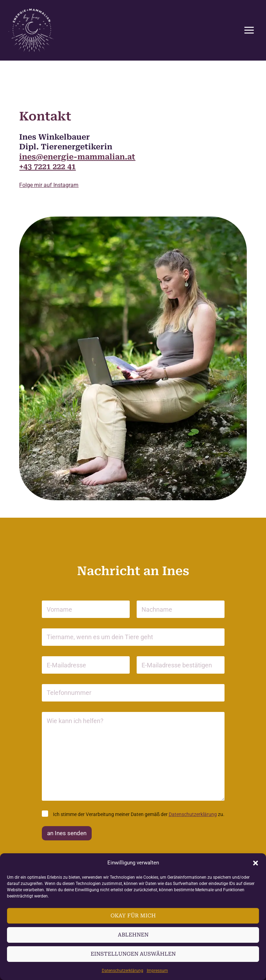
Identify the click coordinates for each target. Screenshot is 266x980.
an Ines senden (67, 833)
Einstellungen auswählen (133, 954)
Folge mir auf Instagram (49, 185)
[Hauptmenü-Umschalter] (249, 30)
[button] (256, 863)
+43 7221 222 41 (47, 167)
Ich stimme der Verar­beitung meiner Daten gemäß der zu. (139, 814)
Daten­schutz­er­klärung (123, 971)
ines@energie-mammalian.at (77, 157)
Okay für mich (133, 916)
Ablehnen (133, 935)
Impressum (157, 971)
